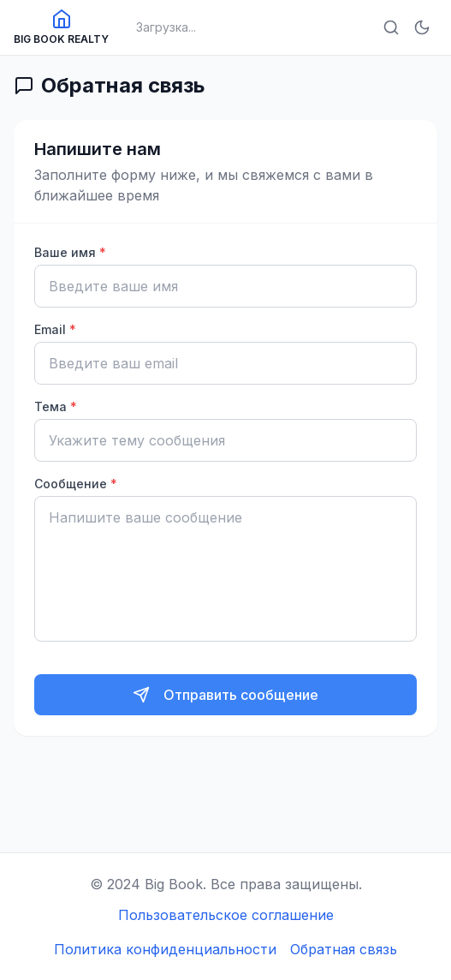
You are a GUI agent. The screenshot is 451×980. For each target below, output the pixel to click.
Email (55, 329)
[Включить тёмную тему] (422, 27)
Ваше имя (70, 252)
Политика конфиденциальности (165, 949)
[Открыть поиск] (391, 27)
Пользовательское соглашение (226, 915)
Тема (56, 406)
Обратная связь (344, 949)
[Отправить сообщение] (225, 695)
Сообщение (76, 484)
